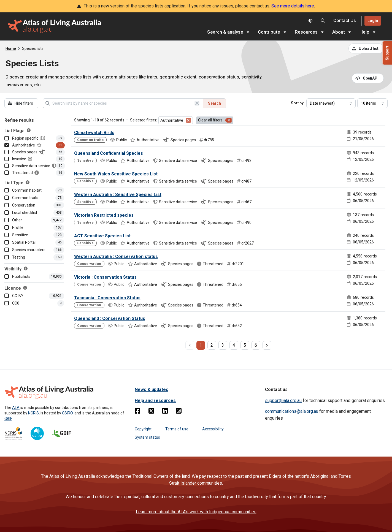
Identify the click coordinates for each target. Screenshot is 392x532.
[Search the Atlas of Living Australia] (323, 21)
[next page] (267, 345)
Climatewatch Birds (94, 133)
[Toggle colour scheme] (310, 21)
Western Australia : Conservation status (116, 256)
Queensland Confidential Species (109, 153)
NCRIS (33, 413)
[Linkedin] (165, 412)
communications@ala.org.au (292, 411)
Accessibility (213, 429)
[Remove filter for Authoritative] (188, 120)
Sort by (297, 103)
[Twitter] (151, 412)
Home (11, 48)
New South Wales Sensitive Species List (116, 174)
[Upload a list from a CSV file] (366, 48)
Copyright (143, 429)
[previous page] (190, 345)
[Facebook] (137, 412)
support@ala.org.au (283, 401)
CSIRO (67, 413)
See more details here (293, 6)
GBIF (8, 419)
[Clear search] (197, 103)
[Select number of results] (372, 103)
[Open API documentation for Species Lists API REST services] (368, 78)
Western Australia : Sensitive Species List (118, 195)
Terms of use (177, 429)
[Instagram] (179, 412)
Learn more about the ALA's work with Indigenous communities (196, 512)
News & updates (152, 389)
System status (147, 437)
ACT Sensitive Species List (102, 236)
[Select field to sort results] (331, 103)
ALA (16, 408)
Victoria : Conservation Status (105, 277)
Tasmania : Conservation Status (107, 298)
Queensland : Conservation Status (110, 318)
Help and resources (155, 401)
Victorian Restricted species (104, 215)
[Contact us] (345, 21)
